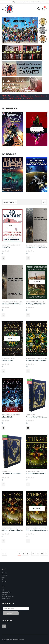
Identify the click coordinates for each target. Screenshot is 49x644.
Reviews (4, 575)
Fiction (11, 98)
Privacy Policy (6, 598)
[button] (3, 9)
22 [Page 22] (38, 554)
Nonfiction (9, 245)
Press (3, 577)
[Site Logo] (9, 9)
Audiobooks (5, 302)
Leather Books (30, 415)
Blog (3, 579)
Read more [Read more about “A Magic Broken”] (3, 371)
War (20, 245)
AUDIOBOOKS (30, 98)
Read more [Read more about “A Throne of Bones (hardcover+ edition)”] (28, 541)
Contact (4, 581)
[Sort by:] (10, 202)
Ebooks (33, 245)
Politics (16, 245)
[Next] (46, 554)
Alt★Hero (11, 96)
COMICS (4, 96)
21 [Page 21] (33, 554)
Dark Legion (24, 96)
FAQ (3, 590)
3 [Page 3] (27, 554)
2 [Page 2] (23, 554)
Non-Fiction (18, 98)
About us (4, 573)
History (16, 302)
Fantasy (8, 358)
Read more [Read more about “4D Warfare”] (3, 258)
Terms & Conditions (8, 596)
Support (4, 594)
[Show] (44, 202)
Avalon (17, 96)
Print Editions (44, 528)
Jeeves (32, 96)
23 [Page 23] (42, 554)
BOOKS (5, 98)
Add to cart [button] (28, 258)
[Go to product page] (12, 225)
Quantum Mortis (40, 96)
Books (3, 245)
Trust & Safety (6, 592)
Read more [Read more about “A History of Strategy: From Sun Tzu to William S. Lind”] (28, 315)
